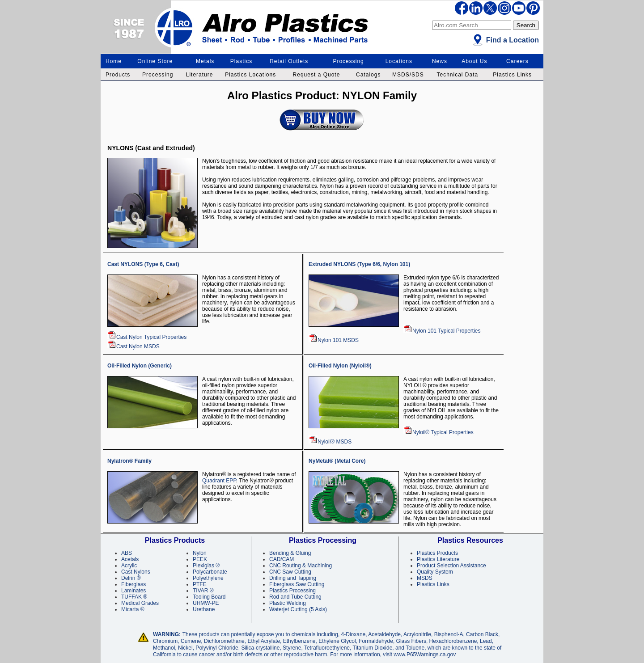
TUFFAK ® (134, 597)
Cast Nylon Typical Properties (147, 337)
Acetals (130, 559)
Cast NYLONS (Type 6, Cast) (143, 264)
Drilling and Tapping (293, 578)
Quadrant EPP (219, 481)
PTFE (200, 584)
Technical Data (457, 75)
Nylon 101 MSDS (334, 340)
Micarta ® (133, 609)
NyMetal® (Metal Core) (337, 461)
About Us (474, 61)
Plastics (241, 61)
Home (114, 61)
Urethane (204, 609)
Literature (200, 75)
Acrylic (129, 566)
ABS (127, 553)
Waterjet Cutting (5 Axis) (298, 609)
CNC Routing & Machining (301, 566)
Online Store (155, 61)
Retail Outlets (289, 61)
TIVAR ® (203, 591)
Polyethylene (208, 578)
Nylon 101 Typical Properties (442, 331)
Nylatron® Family (129, 461)
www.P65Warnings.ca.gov (425, 655)
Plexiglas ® (206, 566)
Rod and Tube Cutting (295, 597)
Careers (517, 61)
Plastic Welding (288, 603)
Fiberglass (133, 584)
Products (118, 75)
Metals (205, 61)
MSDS (425, 578)
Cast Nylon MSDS (133, 346)
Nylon (200, 553)
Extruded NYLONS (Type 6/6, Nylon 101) (359, 264)
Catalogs (368, 75)
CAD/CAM (282, 559)
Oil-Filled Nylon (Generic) (140, 366)
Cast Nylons (136, 572)
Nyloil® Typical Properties (439, 432)
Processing (348, 61)
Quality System (435, 572)
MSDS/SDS (408, 75)
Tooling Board (209, 597)
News (440, 61)
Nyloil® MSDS (330, 442)
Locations (399, 61)
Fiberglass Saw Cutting (297, 584)
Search (526, 25)
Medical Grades (140, 603)
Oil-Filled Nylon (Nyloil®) (340, 366)
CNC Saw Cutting (290, 572)
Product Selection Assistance (451, 566)
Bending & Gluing (290, 553)
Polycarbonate (210, 572)
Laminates (133, 591)
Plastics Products (437, 553)
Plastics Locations (250, 75)
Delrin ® (131, 578)
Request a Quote (317, 75)
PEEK (200, 559)
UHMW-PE (206, 603)
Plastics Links (512, 75)
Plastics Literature (438, 559)
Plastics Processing (292, 591)
